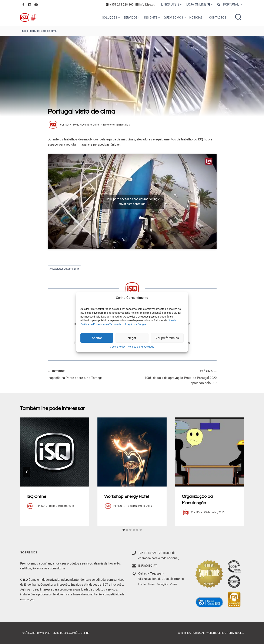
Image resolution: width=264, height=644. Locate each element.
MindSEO (238, 633)
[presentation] (55, 452)
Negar (132, 338)
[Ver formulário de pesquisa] (238, 17)
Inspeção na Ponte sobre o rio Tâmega (88, 374)
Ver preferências (167, 338)
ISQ (67, 125)
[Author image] (53, 125)
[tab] (124, 530)
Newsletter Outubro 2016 (64, 269)
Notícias (125, 125)
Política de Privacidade (141, 347)
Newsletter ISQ (111, 125)
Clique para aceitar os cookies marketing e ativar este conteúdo (132, 201)
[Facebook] (23, 4)
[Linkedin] (30, 4)
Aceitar (97, 338)
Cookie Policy (118, 347)
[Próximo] (237, 472)
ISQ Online (37, 497)
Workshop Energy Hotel (126, 497)
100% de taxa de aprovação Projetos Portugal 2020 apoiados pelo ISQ (176, 377)
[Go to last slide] (27, 472)
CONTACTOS (218, 17)
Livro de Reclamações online (71, 633)
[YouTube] (36, 4)
